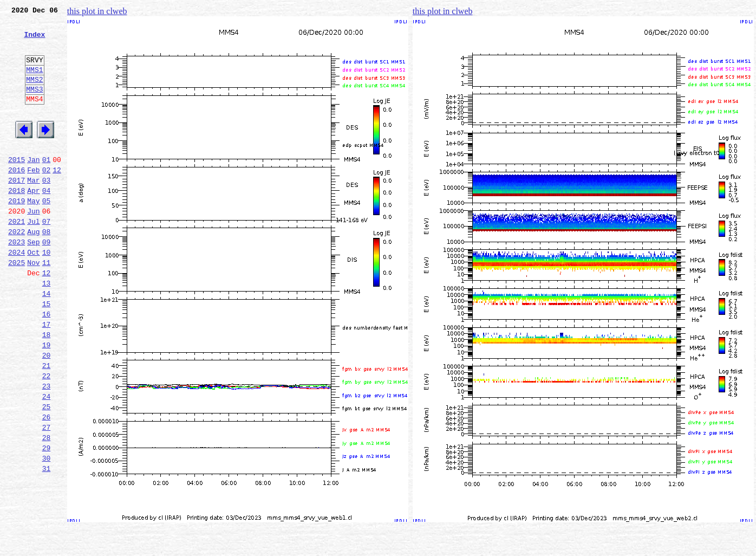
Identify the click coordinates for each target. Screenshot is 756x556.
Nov (33, 305)
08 (47, 269)
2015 (17, 185)
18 (47, 388)
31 (47, 543)
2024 (17, 293)
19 (47, 400)
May (33, 233)
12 (57, 197)
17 (47, 376)
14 (47, 340)
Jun (33, 245)
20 (47, 412)
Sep (33, 281)
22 (47, 436)
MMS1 (34, 82)
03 (47, 209)
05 (47, 233)
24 (47, 460)
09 (47, 281)
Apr (33, 221)
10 (47, 293)
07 (47, 257)
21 (47, 424)
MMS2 (34, 94)
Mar (33, 209)
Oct (33, 293)
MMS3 (34, 105)
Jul (33, 257)
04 (47, 221)
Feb (33, 197)
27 (47, 495)
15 (47, 352)
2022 (17, 269)
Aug (33, 269)
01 (47, 185)
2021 (17, 257)
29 (47, 519)
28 (47, 507)
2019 (17, 233)
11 (47, 305)
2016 (17, 197)
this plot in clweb (97, 11)
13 (47, 328)
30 (47, 531)
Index (34, 41)
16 (47, 364)
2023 (17, 281)
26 (47, 483)
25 (47, 471)
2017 (17, 209)
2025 (17, 305)
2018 (17, 221)
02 (47, 197)
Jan (33, 185)
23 (47, 448)
